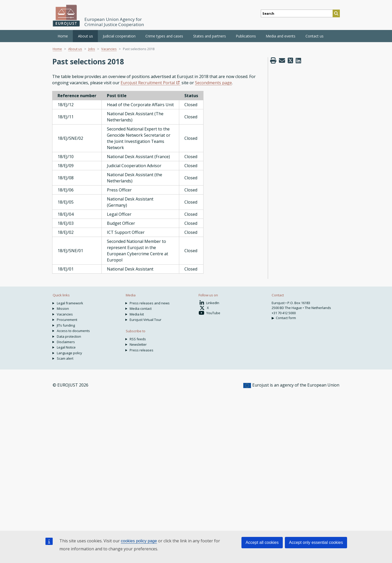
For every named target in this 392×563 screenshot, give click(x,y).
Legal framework (70, 303)
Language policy (69, 353)
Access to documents (73, 331)
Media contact (141, 309)
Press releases (142, 350)
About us (75, 49)
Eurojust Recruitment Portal (148, 83)
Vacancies (109, 49)
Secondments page (213, 83)
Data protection (69, 336)
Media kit (137, 314)
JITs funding (66, 325)
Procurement (67, 320)
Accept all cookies (262, 542)
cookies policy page (139, 541)
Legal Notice (66, 347)
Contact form (286, 318)
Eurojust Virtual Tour (146, 320)
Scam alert (65, 358)
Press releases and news (150, 303)
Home (63, 36)
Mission (63, 309)
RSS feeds (138, 339)
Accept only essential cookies (316, 542)
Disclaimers (66, 342)
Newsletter (138, 344)
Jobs (92, 49)
